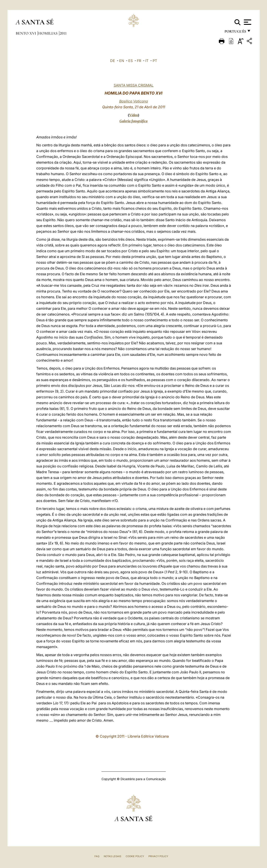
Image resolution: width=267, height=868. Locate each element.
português (235, 33)
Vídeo (134, 115)
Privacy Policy (158, 856)
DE (113, 61)
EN (122, 61)
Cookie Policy (135, 856)
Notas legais (112, 856)
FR (139, 61)
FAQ (97, 856)
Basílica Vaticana (134, 101)
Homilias (48, 33)
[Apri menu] (247, 22)
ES (131, 61)
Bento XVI (26, 33)
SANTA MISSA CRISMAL (134, 85)
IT (147, 61)
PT (155, 61)
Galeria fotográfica (133, 121)
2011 (63, 33)
